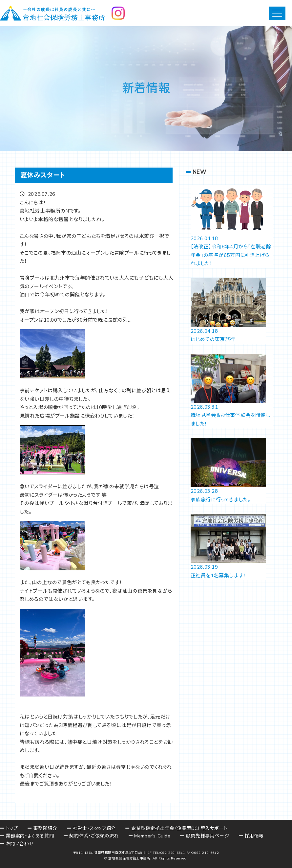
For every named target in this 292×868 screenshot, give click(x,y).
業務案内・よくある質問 (30, 836)
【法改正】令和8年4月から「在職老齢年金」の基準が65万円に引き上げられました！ (231, 255)
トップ (12, 828)
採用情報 (254, 836)
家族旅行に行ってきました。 (221, 500)
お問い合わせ (20, 844)
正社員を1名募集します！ (218, 576)
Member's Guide (152, 836)
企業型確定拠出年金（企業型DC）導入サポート (179, 828)
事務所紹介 (45, 828)
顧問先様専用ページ (208, 836)
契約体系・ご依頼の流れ (94, 836)
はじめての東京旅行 (213, 339)
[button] (277, 13)
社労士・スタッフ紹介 (94, 828)
